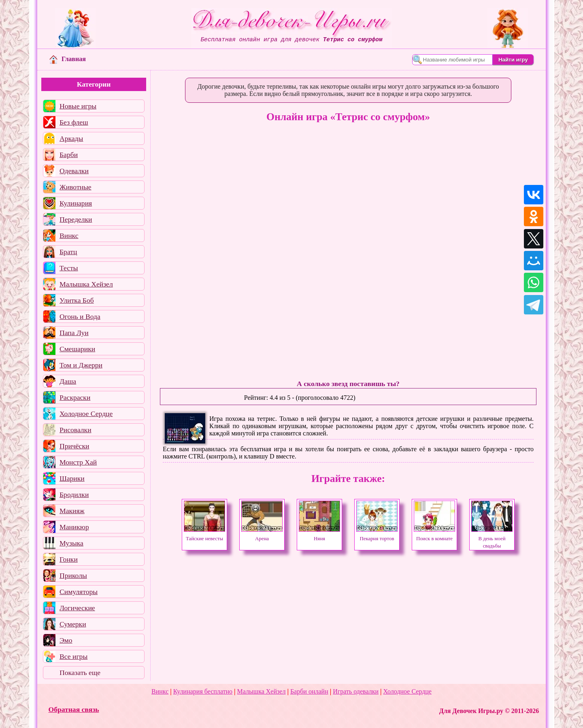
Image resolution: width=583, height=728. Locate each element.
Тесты (69, 268)
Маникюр (74, 527)
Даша (68, 381)
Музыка (71, 543)
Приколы (73, 575)
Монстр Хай (78, 462)
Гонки (69, 559)
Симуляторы (79, 592)
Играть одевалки (356, 691)
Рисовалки (76, 430)
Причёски (74, 446)
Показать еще (80, 673)
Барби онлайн (309, 691)
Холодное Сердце (86, 414)
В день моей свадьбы (492, 539)
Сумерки (73, 624)
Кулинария (76, 203)
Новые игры (78, 106)
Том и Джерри (81, 365)
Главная (68, 59)
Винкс (69, 236)
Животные (76, 187)
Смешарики (77, 349)
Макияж (72, 511)
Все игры (73, 656)
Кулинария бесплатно (203, 691)
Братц (68, 252)
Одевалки (74, 171)
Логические (77, 608)
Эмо (66, 640)
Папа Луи (74, 333)
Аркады (71, 138)
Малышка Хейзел (86, 284)
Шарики (72, 478)
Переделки (76, 219)
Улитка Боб (77, 300)
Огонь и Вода (80, 316)
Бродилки (74, 495)
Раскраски (75, 397)
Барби (69, 155)
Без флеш (74, 122)
